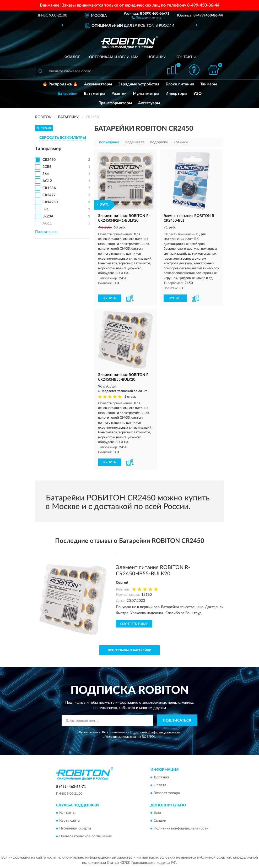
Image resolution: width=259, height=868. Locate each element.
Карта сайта (69, 821)
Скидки (160, 821)
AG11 (47, 223)
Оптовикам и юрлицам (114, 57)
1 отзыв (130, 397)
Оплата (160, 785)
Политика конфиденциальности (181, 828)
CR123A (49, 188)
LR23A (48, 216)
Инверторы (176, 94)
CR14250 (50, 202)
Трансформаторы (115, 103)
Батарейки (68, 94)
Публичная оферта (75, 828)
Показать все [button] (46, 232)
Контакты (186, 57)
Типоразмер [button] (48, 149)
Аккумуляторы (98, 84)
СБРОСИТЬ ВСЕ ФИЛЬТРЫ (63, 138)
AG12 (47, 181)
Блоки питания (180, 84)
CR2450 (49, 160)
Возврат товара (167, 793)
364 (46, 174)
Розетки (119, 94)
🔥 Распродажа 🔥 (60, 84)
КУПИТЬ (110, 298)
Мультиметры (146, 94)
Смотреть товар (134, 624)
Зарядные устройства (139, 84)
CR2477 (49, 195)
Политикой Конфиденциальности (155, 732)
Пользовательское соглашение (85, 836)
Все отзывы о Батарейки (129, 650)
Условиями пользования (123, 737)
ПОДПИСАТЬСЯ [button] (177, 720)
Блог (158, 813)
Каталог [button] (72, 57)
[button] (146, 17)
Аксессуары (149, 103)
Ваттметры (95, 94)
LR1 (46, 209)
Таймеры (209, 84)
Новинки (157, 57)
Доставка (162, 777)
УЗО (198, 94)
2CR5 (47, 167)
